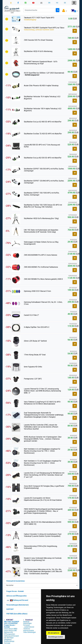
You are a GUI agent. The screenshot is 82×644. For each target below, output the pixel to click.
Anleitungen (27, 623)
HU (57, 3)
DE (65, 3)
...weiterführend (29, 627)
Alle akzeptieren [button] (54, 633)
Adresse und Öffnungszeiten (10, 633)
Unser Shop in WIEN (11, 629)
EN (49, 3)
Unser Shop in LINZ (10, 631)
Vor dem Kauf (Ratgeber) (9, 639)
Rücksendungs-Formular (9, 642)
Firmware (27, 625)
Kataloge (26, 622)
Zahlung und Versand (11, 636)
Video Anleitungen (30, 632)
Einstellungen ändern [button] (56, 637)
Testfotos (27, 629)
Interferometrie (29, 631)
